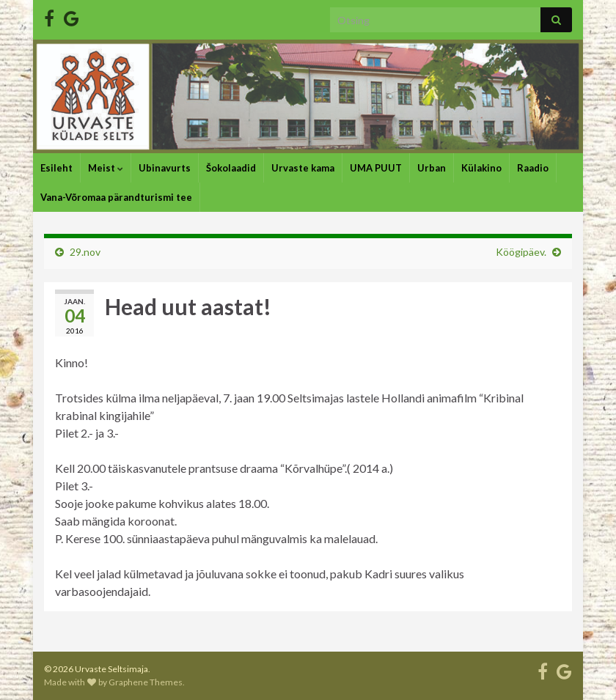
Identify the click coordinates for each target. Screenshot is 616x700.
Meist (106, 168)
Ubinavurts (165, 168)
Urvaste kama (303, 168)
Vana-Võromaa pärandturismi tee (116, 197)
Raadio (533, 168)
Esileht (56, 168)
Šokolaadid (231, 168)
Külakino (481, 168)
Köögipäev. (521, 252)
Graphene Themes (146, 682)
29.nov (85, 252)
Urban (432, 168)
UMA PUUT (376, 168)
